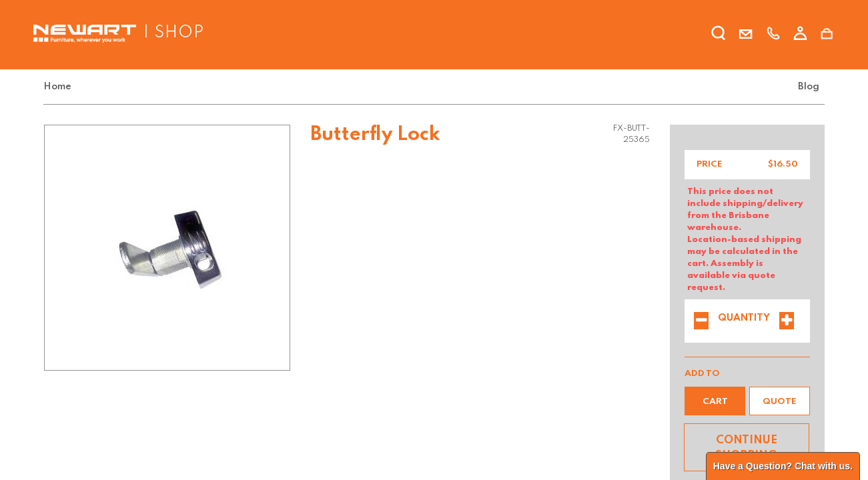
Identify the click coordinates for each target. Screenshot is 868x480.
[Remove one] (701, 322)
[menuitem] (60, 87)
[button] (715, 401)
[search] (719, 35)
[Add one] (787, 322)
